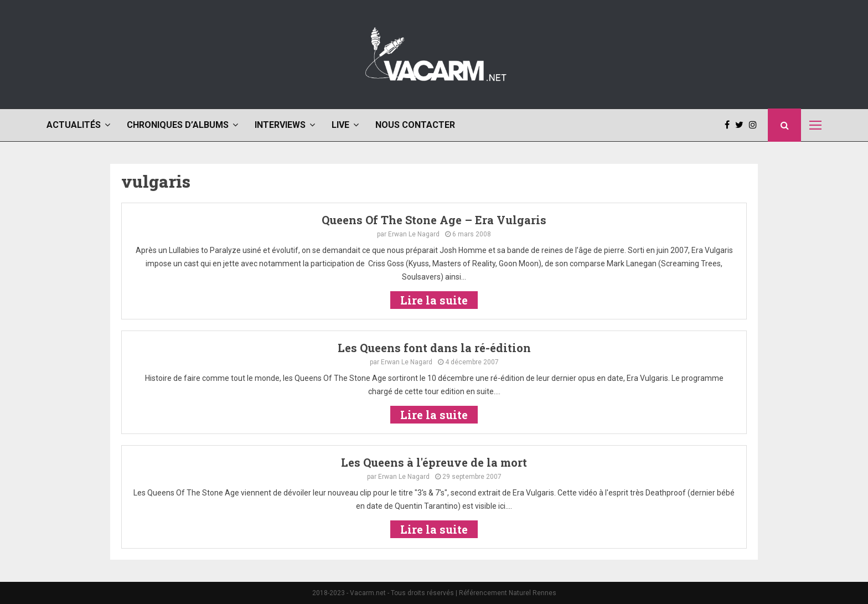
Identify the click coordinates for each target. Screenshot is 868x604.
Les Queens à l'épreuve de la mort (434, 462)
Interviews (280, 125)
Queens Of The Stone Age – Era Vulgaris (434, 220)
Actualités (74, 125)
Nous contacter (415, 125)
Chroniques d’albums (178, 125)
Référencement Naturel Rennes (508, 593)
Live (340, 125)
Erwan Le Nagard (414, 234)
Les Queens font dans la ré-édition (434, 348)
